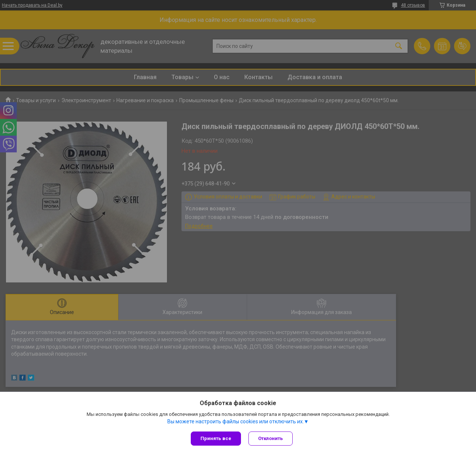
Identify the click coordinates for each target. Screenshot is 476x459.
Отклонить (271, 438)
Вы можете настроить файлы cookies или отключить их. (236, 421)
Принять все (216, 438)
